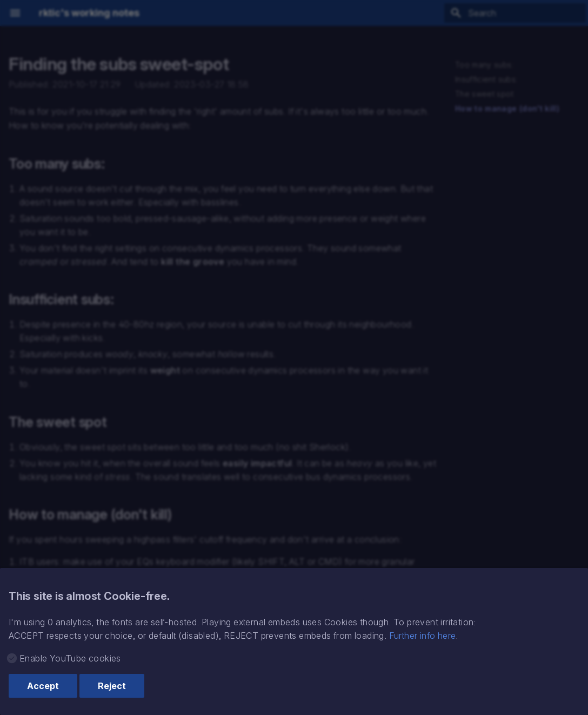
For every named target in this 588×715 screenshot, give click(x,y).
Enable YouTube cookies (70, 658)
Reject (112, 686)
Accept (43, 686)
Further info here (423, 636)
